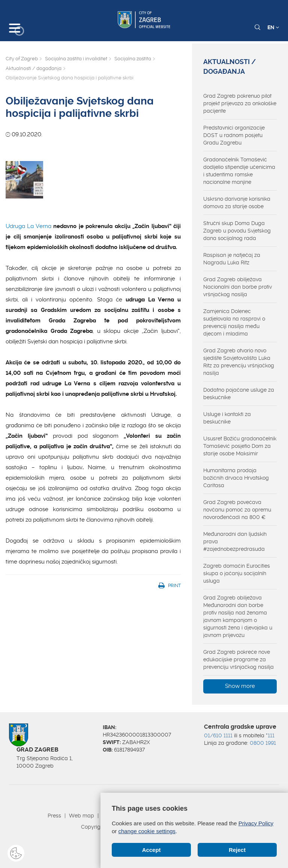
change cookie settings (147, 831)
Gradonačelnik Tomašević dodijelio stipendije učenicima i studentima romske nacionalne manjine (239, 171)
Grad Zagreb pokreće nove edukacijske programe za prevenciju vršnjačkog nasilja (238, 659)
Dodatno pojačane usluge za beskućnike (239, 394)
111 (271, 735)
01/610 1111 (218, 735)
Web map (82, 816)
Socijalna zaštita (133, 59)
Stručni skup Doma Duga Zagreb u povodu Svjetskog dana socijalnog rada (237, 231)
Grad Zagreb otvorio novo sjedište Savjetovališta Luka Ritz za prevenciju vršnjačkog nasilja (239, 362)
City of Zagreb (22, 59)
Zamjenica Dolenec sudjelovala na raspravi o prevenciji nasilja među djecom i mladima (234, 322)
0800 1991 (263, 743)
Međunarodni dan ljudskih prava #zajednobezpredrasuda (235, 541)
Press (54, 816)
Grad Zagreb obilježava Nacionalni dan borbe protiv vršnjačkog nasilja (238, 287)
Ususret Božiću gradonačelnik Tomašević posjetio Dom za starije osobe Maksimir (240, 446)
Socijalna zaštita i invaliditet (76, 59)
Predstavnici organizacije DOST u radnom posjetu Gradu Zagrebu (234, 135)
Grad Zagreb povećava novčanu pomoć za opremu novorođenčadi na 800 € (237, 510)
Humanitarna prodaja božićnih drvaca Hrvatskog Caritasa (236, 478)
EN (273, 27)
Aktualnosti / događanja (34, 68)
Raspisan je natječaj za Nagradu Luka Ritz (232, 259)
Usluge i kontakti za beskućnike (227, 418)
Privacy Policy (256, 823)
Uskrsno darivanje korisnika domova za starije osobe (237, 203)
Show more (240, 686)
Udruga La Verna (28, 226)
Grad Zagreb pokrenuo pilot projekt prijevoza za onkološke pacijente (240, 103)
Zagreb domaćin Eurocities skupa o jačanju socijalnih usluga (237, 573)
